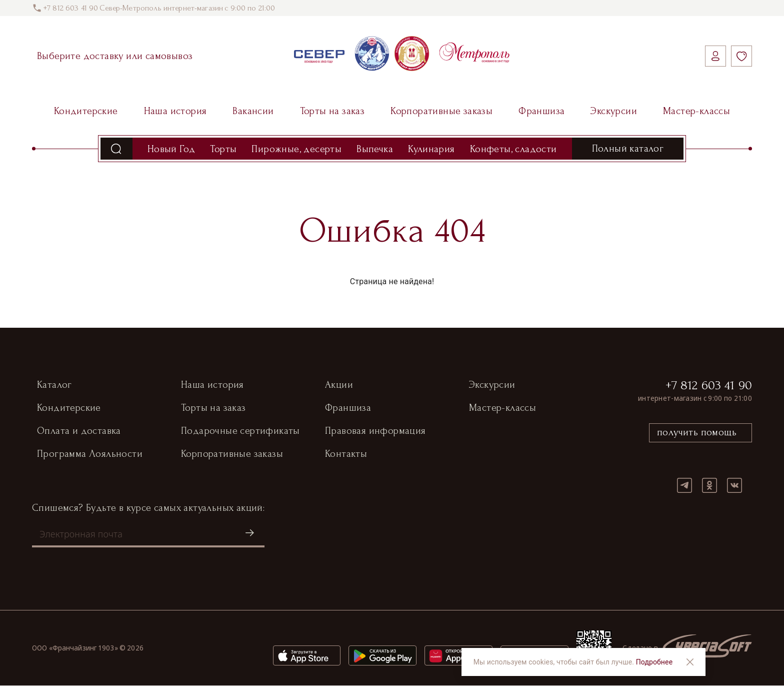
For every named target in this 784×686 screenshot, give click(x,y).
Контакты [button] (346, 454)
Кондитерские (86, 111)
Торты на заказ (332, 111)
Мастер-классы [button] (502, 408)
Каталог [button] (54, 385)
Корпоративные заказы (441, 111)
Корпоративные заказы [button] (232, 454)
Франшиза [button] (348, 408)
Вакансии (253, 111)
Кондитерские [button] (69, 408)
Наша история (175, 111)
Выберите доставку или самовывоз (115, 56)
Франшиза (541, 111)
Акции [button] (339, 385)
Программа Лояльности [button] (90, 454)
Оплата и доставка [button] (79, 431)
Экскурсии (614, 111)
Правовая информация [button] (375, 431)
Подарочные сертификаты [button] (240, 431)
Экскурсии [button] (492, 385)
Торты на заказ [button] (213, 408)
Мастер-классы (696, 111)
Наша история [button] (212, 385)
